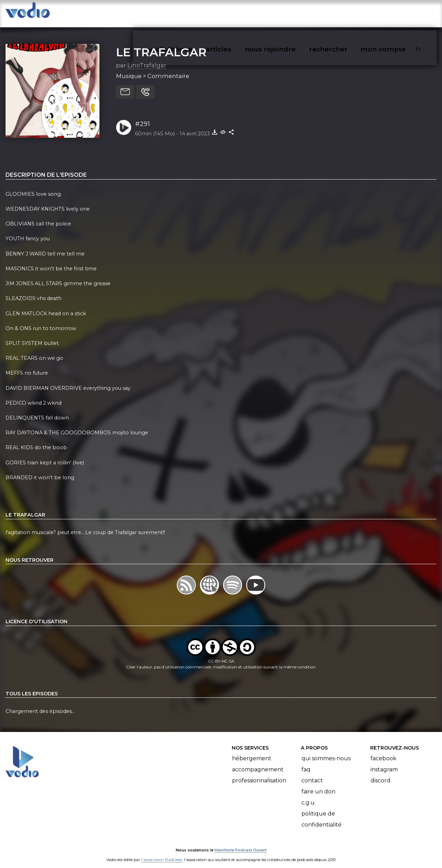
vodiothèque (187, 12)
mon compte (395, 12)
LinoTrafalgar (147, 58)
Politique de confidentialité (321, 812)
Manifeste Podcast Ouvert (241, 843)
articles (234, 12)
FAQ (306, 763)
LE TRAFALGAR (161, 45)
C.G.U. (309, 796)
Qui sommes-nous (326, 751)
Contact (312, 774)
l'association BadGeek (162, 853)
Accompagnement (258, 763)
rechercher (341, 12)
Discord (381, 774)
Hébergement (252, 751)
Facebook (383, 751)
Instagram (384, 763)
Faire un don (318, 785)
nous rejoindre (284, 12)
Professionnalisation (259, 774)
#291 (142, 117)
